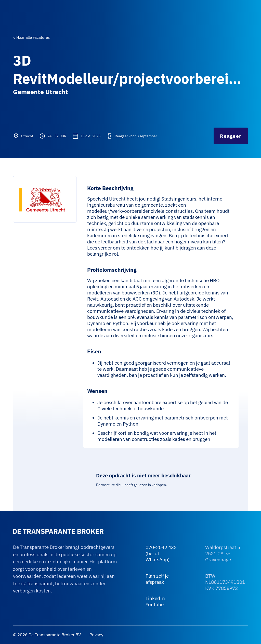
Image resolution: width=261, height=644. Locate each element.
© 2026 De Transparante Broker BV (47, 635)
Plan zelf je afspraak (157, 579)
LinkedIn (155, 598)
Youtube (155, 604)
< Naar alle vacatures (31, 37)
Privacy (96, 635)
